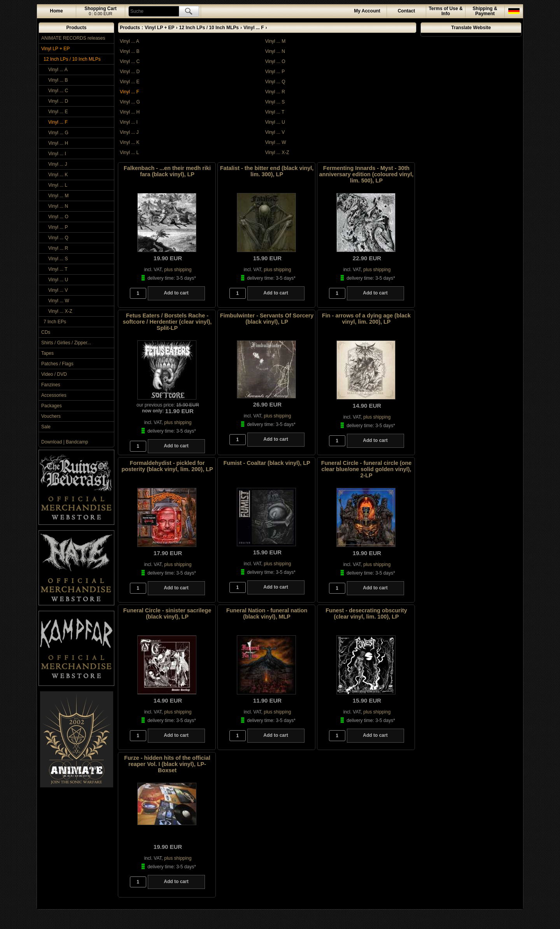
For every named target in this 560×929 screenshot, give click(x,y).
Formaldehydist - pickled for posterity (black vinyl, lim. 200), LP (167, 466)
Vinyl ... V (58, 290)
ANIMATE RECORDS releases (73, 38)
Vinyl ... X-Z (60, 311)
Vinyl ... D (58, 101)
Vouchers (51, 416)
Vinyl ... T (58, 269)
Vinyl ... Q (58, 238)
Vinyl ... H (58, 143)
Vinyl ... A (58, 70)
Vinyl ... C (58, 91)
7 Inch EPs (55, 322)
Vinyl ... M (58, 196)
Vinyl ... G (58, 133)
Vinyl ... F (58, 122)
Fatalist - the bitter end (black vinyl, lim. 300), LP (267, 171)
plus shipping (178, 270)
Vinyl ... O (58, 217)
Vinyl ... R (58, 248)
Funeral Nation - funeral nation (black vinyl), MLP (267, 613)
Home (56, 11)
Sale (46, 427)
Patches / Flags (57, 364)
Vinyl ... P (58, 227)
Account (367, 11)
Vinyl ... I (57, 154)
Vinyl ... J (58, 164)
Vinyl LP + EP (55, 49)
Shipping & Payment (485, 11)
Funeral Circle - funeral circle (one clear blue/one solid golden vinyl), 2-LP (367, 469)
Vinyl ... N (58, 206)
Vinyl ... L (58, 185)
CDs (46, 332)
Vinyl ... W (59, 301)
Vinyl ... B (58, 80)
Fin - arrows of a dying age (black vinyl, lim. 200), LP (366, 319)
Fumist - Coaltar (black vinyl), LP (267, 463)
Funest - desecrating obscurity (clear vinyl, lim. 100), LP (366, 613)
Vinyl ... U (58, 280)
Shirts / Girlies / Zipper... (66, 343)
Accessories (54, 395)
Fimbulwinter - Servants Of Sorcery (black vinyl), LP (267, 319)
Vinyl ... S (58, 259)
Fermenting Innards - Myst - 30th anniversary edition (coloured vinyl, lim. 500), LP (366, 174)
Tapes (47, 353)
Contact (407, 11)
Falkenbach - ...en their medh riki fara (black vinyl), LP (167, 171)
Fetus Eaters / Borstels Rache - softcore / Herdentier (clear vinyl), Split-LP (167, 322)
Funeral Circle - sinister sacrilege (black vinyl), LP (167, 613)
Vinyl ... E (58, 112)
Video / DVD (54, 374)
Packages (52, 406)
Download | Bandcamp (65, 442)
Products (76, 28)
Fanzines (51, 385)
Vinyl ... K (58, 175)
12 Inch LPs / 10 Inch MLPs (72, 59)
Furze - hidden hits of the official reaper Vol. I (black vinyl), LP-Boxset (167, 764)
